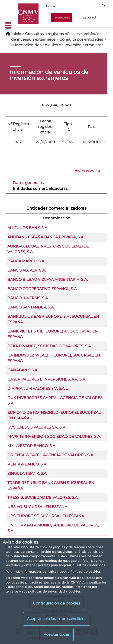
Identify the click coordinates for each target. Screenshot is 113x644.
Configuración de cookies (56, 603)
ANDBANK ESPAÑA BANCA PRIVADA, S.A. (46, 237)
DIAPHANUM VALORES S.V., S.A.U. (38, 389)
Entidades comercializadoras (40, 188)
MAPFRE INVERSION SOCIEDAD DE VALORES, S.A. (54, 437)
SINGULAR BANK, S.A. (27, 473)
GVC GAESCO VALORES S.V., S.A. (37, 427)
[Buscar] (104, 6)
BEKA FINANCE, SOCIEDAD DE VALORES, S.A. (50, 346)
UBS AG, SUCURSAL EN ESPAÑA (37, 507)
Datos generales (28, 183)
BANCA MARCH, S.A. (26, 261)
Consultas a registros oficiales (52, 34)
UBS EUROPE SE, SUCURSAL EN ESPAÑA (46, 516)
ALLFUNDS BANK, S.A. (28, 228)
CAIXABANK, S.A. (23, 370)
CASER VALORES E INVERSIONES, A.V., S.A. (47, 379)
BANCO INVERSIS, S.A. (28, 298)
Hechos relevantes (88, 171)
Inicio (16, 34)
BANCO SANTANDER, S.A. (31, 307)
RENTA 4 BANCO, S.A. (27, 464)
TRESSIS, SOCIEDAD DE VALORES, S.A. (43, 497)
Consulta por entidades (81, 39)
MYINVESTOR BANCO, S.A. (32, 446)
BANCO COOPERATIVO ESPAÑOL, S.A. (42, 289)
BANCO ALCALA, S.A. (27, 270)
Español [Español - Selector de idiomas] (89, 17)
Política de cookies (85, 571)
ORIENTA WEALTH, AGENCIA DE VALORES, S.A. (51, 455)
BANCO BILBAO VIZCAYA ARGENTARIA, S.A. (48, 280)
